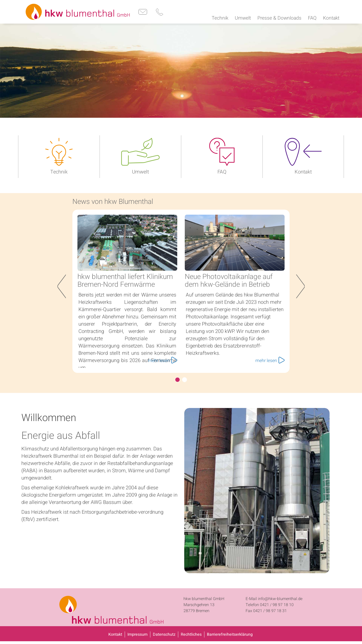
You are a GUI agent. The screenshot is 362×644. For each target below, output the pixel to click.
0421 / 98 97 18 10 (277, 604)
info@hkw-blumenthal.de (280, 598)
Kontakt (303, 171)
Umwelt (140, 171)
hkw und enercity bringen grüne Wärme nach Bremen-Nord (185, 379)
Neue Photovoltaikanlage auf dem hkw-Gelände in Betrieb (229, 280)
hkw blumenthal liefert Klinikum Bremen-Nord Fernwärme (125, 280)
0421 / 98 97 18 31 (270, 610)
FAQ (222, 171)
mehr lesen (163, 360)
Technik (59, 171)
